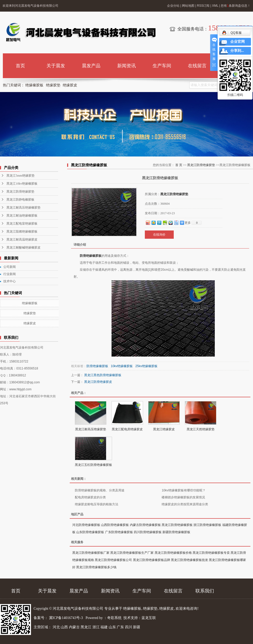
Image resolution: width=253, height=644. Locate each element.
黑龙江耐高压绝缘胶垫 (91, 429)
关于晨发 (56, 66)
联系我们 (233, 66)
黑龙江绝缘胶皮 (164, 429)
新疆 (137, 627)
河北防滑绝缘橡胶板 (86, 525)
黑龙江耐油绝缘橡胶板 (22, 216)
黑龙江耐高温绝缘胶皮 (22, 240)
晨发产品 (91, 66)
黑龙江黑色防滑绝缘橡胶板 (103, 375)
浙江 (96, 627)
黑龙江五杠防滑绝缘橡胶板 (93, 465)
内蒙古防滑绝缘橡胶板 (145, 525)
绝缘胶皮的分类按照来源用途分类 (185, 504)
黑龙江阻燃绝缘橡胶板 (22, 232)
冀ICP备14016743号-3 (66, 618)
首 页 (179, 165)
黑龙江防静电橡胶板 (20, 200)
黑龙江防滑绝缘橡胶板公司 (113, 560)
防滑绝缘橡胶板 (91, 256)
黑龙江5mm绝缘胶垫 (21, 176)
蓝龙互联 (149, 618)
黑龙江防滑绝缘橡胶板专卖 (211, 553)
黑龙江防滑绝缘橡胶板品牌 (152, 560)
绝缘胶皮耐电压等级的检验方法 (97, 504)
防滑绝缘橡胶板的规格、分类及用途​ (100, 490)
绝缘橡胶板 (34, 85)
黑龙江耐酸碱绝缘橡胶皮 (23, 247)
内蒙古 (74, 627)
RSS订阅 (203, 6)
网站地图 (188, 6)
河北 (56, 627)
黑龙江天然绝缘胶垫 (201, 429)
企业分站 (173, 6)
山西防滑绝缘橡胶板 (115, 525)
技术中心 (10, 281)
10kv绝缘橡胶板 (122, 366)
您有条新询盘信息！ (236, 6)
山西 (64, 627)
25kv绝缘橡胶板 (146, 366)
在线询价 (159, 235)
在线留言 (197, 66)
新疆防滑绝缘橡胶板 (176, 532)
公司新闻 (10, 267)
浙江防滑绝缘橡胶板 (207, 525)
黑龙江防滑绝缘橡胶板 (177, 525)
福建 (104, 627)
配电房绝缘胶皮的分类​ (90, 497)
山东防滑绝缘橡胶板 (90, 532)
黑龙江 (86, 627)
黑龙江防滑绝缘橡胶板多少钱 (96, 567)
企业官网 (238, 42)
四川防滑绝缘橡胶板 (148, 532)
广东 (120, 627)
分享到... (237, 51)
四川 (129, 627)
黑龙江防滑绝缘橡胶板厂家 (91, 553)
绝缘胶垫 (53, 85)
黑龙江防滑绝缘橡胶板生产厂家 (132, 553)
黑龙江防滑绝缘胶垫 (20, 192)
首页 (20, 66)
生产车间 (162, 66)
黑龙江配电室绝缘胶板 (22, 224)
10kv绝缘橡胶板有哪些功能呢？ (183, 490)
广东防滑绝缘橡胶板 (119, 532)
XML (215, 6)
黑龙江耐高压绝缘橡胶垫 (23, 208)
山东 (112, 627)
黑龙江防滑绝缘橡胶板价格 (173, 553)
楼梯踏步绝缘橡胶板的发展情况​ (183, 497)
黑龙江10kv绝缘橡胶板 (22, 184)
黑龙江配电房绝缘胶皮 (127, 429)
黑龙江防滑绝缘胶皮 (98, 382)
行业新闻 (10, 274)
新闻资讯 (126, 66)
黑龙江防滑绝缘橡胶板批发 (189, 560)
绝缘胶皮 (70, 85)
